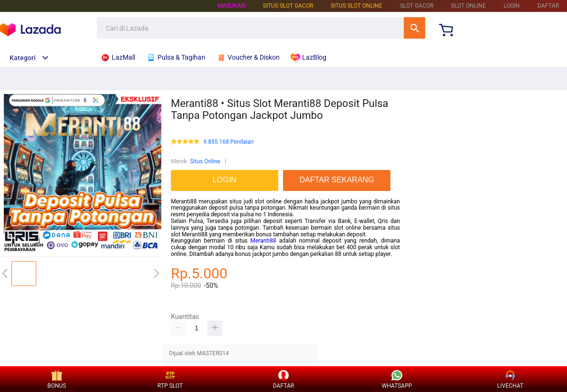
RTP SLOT (170, 380)
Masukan (231, 6)
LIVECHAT (510, 380)
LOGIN (512, 6)
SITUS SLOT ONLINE (357, 6)
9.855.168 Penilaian (228, 142)
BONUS (57, 380)
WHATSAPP (397, 380)
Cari (415, 28)
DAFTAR (548, 6)
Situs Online (205, 161)
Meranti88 (263, 241)
